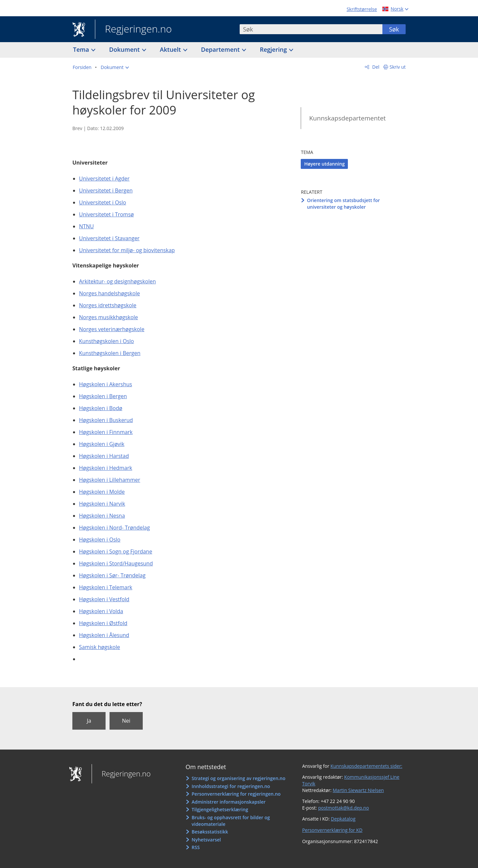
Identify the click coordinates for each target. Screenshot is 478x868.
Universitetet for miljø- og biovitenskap (127, 250)
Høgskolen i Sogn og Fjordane (116, 551)
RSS (196, 847)
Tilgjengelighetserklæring (220, 809)
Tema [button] (82, 49)
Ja (89, 721)
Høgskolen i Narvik (102, 504)
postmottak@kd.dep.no (343, 808)
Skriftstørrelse (362, 9)
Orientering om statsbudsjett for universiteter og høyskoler (344, 204)
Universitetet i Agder (104, 179)
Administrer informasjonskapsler (229, 802)
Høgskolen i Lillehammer (110, 480)
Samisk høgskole (100, 647)
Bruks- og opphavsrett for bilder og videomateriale (231, 821)
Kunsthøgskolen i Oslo (106, 341)
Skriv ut (398, 67)
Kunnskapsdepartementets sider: (366, 766)
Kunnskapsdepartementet (347, 118)
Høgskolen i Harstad (104, 456)
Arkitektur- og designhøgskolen (118, 281)
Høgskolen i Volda (101, 611)
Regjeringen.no (133, 30)
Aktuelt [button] (171, 49)
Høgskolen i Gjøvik (102, 444)
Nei (126, 721)
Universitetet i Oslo (103, 202)
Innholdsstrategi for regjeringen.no (231, 786)
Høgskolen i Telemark (106, 587)
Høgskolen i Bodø (101, 408)
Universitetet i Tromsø (106, 214)
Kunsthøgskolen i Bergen (110, 353)
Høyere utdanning (324, 164)
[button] (115, 67)
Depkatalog (343, 819)
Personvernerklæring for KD (332, 830)
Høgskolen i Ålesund (104, 635)
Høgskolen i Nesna (102, 516)
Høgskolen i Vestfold (104, 599)
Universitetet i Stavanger (109, 238)
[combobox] (311, 29)
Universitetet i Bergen (106, 190)
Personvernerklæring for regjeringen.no (236, 794)
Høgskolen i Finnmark (106, 432)
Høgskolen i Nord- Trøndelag (114, 528)
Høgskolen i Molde (102, 492)
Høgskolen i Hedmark (106, 468)
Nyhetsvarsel (206, 840)
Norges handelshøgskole (109, 293)
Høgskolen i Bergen (103, 396)
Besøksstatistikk (210, 832)
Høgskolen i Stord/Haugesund (116, 563)
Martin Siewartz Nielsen (358, 790)
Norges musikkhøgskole (109, 317)
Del (375, 67)
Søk (394, 29)
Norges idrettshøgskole (108, 305)
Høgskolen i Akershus (106, 384)
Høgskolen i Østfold (103, 623)
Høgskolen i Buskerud (106, 420)
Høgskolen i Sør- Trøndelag (112, 575)
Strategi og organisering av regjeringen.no (239, 778)
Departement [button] (221, 49)
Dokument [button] (125, 49)
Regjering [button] (274, 49)
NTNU (86, 226)
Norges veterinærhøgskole (112, 329)
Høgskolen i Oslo (100, 540)
